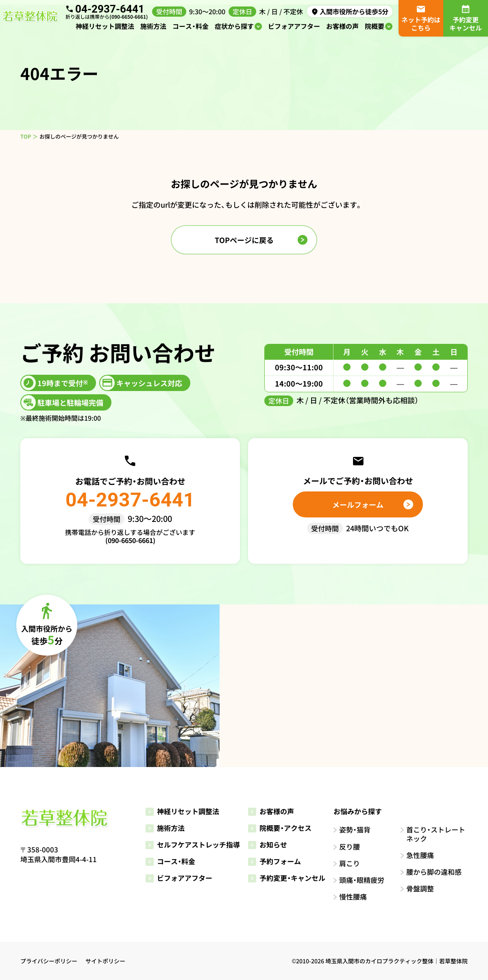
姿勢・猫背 (355, 829)
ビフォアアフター (294, 26)
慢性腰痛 (353, 896)
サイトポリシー (105, 961)
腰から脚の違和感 (434, 872)
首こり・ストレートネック (436, 834)
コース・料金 (191, 26)
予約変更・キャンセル (287, 878)
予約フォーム (274, 861)
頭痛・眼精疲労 (362, 880)
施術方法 (153, 26)
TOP (26, 136)
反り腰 (350, 846)
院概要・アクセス (280, 828)
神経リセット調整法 (105, 26)
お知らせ (268, 844)
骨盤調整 (420, 888)
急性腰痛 (420, 855)
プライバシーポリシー (49, 961)
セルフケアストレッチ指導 (193, 844)
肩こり (350, 863)
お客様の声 (342, 26)
